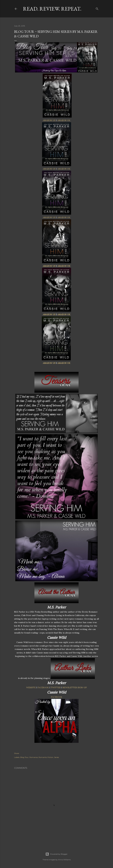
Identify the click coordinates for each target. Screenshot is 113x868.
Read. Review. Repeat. (52, 9)
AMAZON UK (64, 120)
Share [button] (17, 753)
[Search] (97, 8)
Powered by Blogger (56, 854)
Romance (34, 757)
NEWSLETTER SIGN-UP (75, 687)
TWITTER (56, 687)
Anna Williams (64, 860)
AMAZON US (49, 120)
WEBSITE (31, 687)
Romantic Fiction (46, 757)
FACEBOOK (43, 687)
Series (56, 757)
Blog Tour (24, 757)
